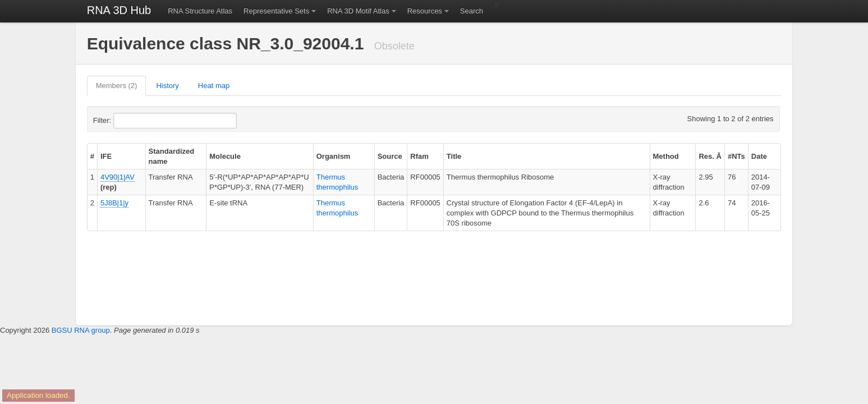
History (167, 86)
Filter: (130, 121)
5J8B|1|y (114, 203)
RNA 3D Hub (119, 10)
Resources (425, 11)
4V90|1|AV (118, 177)
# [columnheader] (92, 156)
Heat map (214, 86)
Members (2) (117, 86)
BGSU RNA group (81, 330)
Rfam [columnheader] (419, 156)
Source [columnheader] (390, 156)
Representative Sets (276, 11)
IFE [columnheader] (106, 156)
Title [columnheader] (454, 156)
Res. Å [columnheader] (710, 156)
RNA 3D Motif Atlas (358, 11)
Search (472, 11)
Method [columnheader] (666, 156)
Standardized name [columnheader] (172, 156)
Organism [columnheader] (334, 156)
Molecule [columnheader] (225, 156)
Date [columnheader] (759, 156)
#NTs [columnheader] (736, 156)
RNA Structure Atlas (200, 11)
